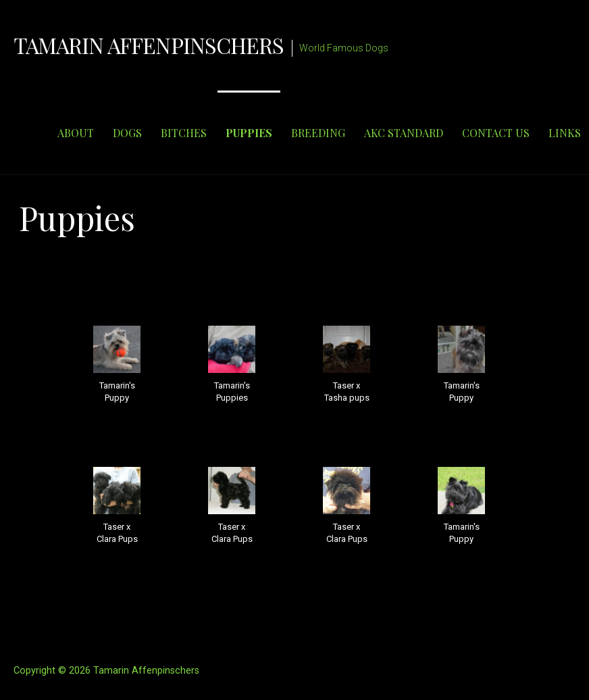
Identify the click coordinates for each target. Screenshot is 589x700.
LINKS (565, 133)
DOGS (127, 133)
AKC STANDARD (404, 133)
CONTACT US (496, 133)
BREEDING (318, 133)
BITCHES (184, 133)
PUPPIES (249, 133)
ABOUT (76, 133)
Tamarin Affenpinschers (149, 45)
